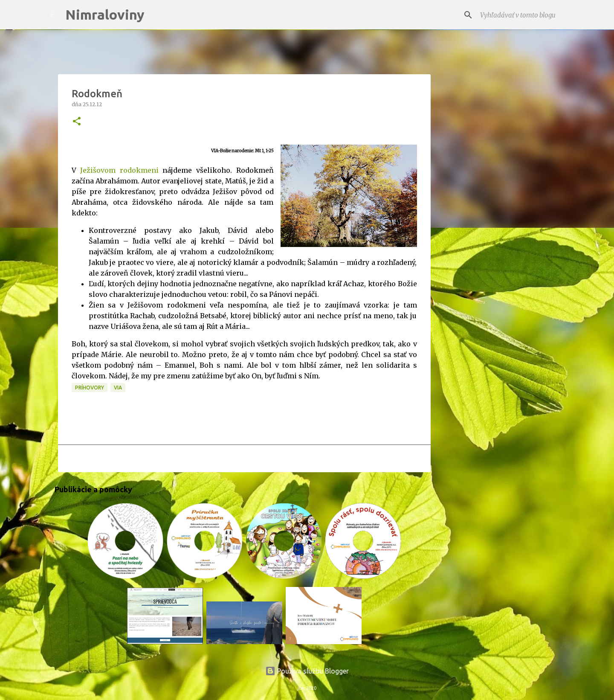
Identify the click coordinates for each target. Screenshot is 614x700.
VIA (118, 388)
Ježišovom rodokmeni (119, 170)
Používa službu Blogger (307, 671)
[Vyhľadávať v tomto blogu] (521, 15)
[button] (77, 122)
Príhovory (90, 388)
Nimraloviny (105, 15)
